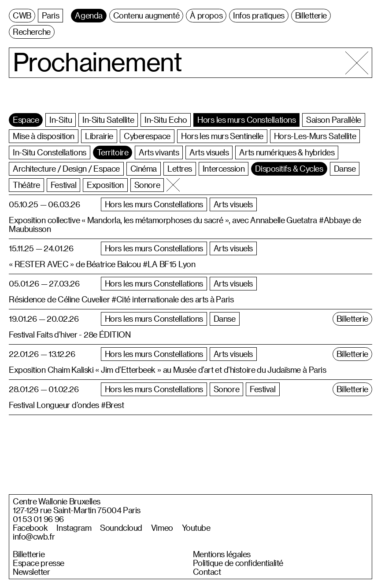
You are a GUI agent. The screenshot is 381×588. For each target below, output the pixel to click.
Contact (207, 572)
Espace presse (39, 563)
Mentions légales (222, 554)
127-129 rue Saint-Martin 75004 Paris (77, 510)
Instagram (74, 528)
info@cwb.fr (34, 537)
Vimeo (162, 528)
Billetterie (29, 554)
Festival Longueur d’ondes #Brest (66, 405)
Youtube (196, 528)
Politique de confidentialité (238, 563)
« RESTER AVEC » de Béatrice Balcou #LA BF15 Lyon (102, 264)
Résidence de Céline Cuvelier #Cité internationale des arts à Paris (121, 299)
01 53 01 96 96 (38, 519)
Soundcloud (121, 528)
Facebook (30, 528)
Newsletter (31, 572)
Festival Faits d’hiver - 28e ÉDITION (70, 334)
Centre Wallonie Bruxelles (57, 501)
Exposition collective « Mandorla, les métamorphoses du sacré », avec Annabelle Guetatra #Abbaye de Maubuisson (185, 224)
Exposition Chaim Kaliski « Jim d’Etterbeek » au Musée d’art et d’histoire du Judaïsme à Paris (167, 369)
